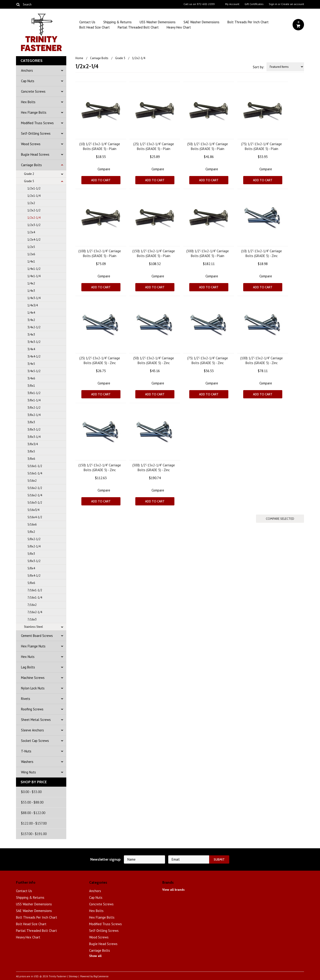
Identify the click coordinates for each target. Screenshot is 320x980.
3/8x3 (31, 422)
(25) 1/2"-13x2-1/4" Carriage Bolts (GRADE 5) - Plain (154, 146)
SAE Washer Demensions (201, 22)
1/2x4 (31, 232)
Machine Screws (33, 678)
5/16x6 (32, 524)
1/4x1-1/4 (34, 276)
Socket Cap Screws (35, 741)
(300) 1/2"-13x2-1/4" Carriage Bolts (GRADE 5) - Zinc (154, 468)
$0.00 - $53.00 (31, 792)
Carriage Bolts (31, 165)
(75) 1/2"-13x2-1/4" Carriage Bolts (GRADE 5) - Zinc (208, 360)
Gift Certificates (254, 4)
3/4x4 (31, 349)
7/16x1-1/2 (35, 590)
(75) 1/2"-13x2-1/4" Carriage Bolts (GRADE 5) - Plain (261, 146)
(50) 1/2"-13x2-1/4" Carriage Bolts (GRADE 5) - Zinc (154, 360)
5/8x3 (31, 554)
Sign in (273, 4)
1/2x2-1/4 (34, 218)
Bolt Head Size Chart (95, 27)
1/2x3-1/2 (34, 225)
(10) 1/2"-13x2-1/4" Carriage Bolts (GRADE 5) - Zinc (261, 253)
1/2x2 (31, 203)
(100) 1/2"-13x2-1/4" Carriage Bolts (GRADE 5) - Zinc (261, 360)
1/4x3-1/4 (34, 298)
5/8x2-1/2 (34, 539)
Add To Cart (101, 180)
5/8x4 (31, 568)
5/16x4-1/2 (35, 517)
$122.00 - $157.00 (34, 823)
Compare (104, 169)
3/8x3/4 (33, 444)
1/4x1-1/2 (34, 269)
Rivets (26, 699)
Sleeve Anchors (32, 730)
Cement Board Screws (37, 636)
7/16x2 (32, 605)
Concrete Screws (33, 91)
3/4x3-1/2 (34, 342)
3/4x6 (31, 378)
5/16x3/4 (33, 510)
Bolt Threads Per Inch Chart (248, 22)
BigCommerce (101, 976)
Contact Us (87, 22)
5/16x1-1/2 (35, 466)
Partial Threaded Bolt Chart (138, 27)
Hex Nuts (28, 657)
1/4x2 (31, 283)
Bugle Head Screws (35, 154)
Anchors (27, 70)
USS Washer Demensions (158, 22)
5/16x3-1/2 (35, 503)
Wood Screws (31, 144)
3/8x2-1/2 (34, 408)
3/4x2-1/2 (34, 327)
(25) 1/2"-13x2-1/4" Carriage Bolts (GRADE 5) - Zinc (100, 360)
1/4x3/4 (33, 305)
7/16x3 (32, 619)
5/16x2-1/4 (35, 495)
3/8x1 (31, 386)
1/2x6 (31, 254)
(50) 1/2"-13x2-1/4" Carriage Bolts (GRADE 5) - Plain (208, 146)
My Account (232, 4)
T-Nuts (26, 751)
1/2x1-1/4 (34, 196)
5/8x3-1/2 (34, 561)
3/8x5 (31, 451)
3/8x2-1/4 (34, 415)
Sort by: (259, 67)
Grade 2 (29, 174)
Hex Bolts (28, 102)
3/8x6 (31, 459)
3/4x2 (31, 320)
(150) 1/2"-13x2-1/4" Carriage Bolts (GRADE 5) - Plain (154, 253)
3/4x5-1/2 (34, 371)
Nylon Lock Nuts (33, 688)
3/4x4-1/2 (34, 356)
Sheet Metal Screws (36, 720)
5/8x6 (31, 583)
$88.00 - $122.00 (33, 813)
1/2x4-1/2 (34, 240)
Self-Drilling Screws (36, 133)
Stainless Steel (33, 627)
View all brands (173, 890)
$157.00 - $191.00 (34, 834)
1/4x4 (31, 313)
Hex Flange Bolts (34, 112)
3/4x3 (31, 335)
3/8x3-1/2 (34, 430)
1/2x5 (31, 247)
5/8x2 (31, 532)
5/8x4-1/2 (34, 576)
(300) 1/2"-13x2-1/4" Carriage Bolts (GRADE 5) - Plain (208, 253)
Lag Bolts (28, 667)
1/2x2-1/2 (34, 210)
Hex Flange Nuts (33, 646)
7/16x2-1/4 (35, 612)
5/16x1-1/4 (35, 473)
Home (79, 58)
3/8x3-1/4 (34, 437)
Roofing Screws (32, 709)
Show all (95, 956)
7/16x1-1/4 (35, 598)
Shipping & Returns (117, 22)
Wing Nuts (28, 772)
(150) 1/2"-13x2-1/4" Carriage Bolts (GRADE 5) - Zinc (100, 468)
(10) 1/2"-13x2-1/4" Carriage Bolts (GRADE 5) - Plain (100, 146)
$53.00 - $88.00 (32, 802)
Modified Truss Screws (37, 123)
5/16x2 (32, 481)
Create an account (293, 4)
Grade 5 (29, 181)
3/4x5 (31, 364)
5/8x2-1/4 (34, 546)
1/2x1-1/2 (34, 188)
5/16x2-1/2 (35, 488)
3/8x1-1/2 (34, 393)
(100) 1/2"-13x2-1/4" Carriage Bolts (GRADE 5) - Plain (100, 253)
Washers (27, 762)
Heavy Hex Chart (179, 27)
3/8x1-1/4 (34, 400)
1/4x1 (31, 261)
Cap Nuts (28, 81)
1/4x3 (31, 291)
